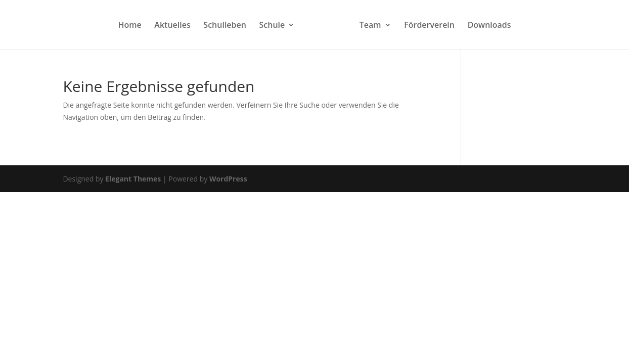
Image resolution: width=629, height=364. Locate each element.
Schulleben (225, 26)
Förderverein (429, 26)
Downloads (489, 26)
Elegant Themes (133, 179)
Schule (272, 26)
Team (370, 26)
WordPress (228, 179)
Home (129, 26)
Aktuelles (172, 26)
